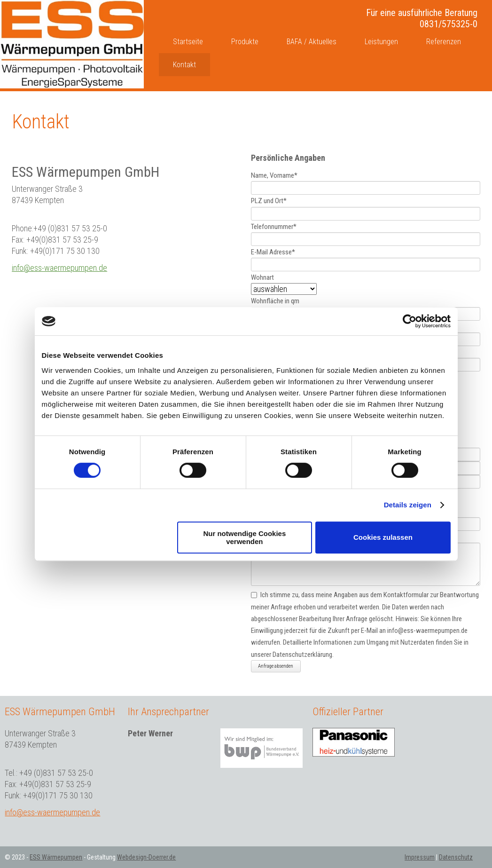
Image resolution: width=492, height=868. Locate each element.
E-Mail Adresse (273, 252)
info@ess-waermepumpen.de (59, 268)
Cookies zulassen (383, 537)
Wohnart (262, 277)
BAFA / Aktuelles (312, 42)
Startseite (188, 42)
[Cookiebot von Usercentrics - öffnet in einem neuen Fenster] (410, 321)
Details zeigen (408, 505)
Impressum (420, 857)
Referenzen (444, 42)
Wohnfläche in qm (275, 301)
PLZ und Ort (269, 201)
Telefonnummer (274, 227)
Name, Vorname (274, 175)
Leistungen (381, 42)
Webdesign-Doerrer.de (146, 857)
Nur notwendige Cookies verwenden (244, 537)
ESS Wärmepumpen (56, 857)
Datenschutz (456, 857)
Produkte (245, 42)
